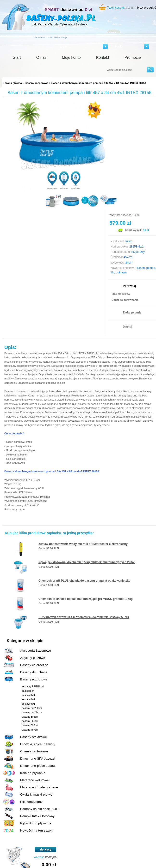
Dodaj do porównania (125, 300)
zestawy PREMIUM (33, 687)
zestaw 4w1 (28, 700)
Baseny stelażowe (34, 737)
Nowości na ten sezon (36, 830)
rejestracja (61, 37)
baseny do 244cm (32, 712)
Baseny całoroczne (34, 665)
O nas (41, 57)
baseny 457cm (30, 730)
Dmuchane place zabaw (38, 766)
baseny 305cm (30, 717)
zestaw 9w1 (28, 704)
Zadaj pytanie (132, 313)
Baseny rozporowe (37, 83)
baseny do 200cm (32, 708)
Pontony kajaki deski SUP (39, 809)
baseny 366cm (30, 721)
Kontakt (103, 57)
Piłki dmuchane (31, 802)
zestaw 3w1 (28, 695)
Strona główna (13, 83)
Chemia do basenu (34, 751)
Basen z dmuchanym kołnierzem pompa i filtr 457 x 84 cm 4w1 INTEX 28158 (99, 83)
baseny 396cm (30, 725)
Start (17, 57)
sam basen (28, 691)
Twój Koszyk (116, 8)
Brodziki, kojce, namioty (38, 744)
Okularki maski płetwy (36, 794)
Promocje (133, 57)
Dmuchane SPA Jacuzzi (38, 759)
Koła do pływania (33, 773)
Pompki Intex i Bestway (37, 816)
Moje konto (71, 57)
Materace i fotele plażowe (39, 787)
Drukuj (127, 327)
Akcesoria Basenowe (36, 651)
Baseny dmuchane (34, 672)
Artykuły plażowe (33, 658)
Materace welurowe (34, 780)
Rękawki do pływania (36, 823)
